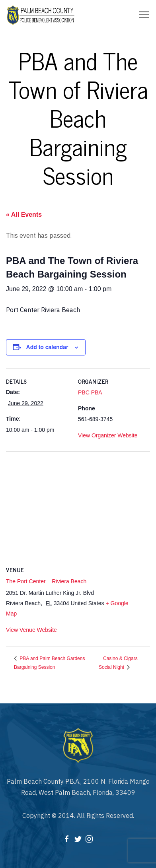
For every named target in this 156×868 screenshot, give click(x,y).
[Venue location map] (78, 509)
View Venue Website (31, 630)
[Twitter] (78, 839)
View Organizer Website (108, 435)
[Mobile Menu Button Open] (144, 15)
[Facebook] (67, 839)
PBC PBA (90, 392)
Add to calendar (47, 347)
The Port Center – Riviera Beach (46, 581)
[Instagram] (89, 839)
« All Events (24, 215)
